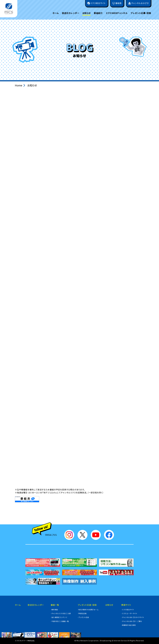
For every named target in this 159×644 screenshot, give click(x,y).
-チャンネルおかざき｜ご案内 (132, 621)
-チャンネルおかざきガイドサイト (133, 617)
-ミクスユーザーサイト (129, 613)
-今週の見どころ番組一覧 (60, 621)
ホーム (56, 13)
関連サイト (126, 605)
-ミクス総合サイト (128, 610)
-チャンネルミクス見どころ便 (61, 613)
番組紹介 (98, 13)
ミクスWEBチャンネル (117, 13)
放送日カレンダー (71, 13)
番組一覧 (55, 605)
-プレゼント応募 (83, 617)
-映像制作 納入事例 (129, 625)
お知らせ (87, 13)
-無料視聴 (54, 610)
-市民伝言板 (82, 613)
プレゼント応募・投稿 (141, 13)
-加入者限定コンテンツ (59, 617)
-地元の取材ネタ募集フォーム (88, 610)
